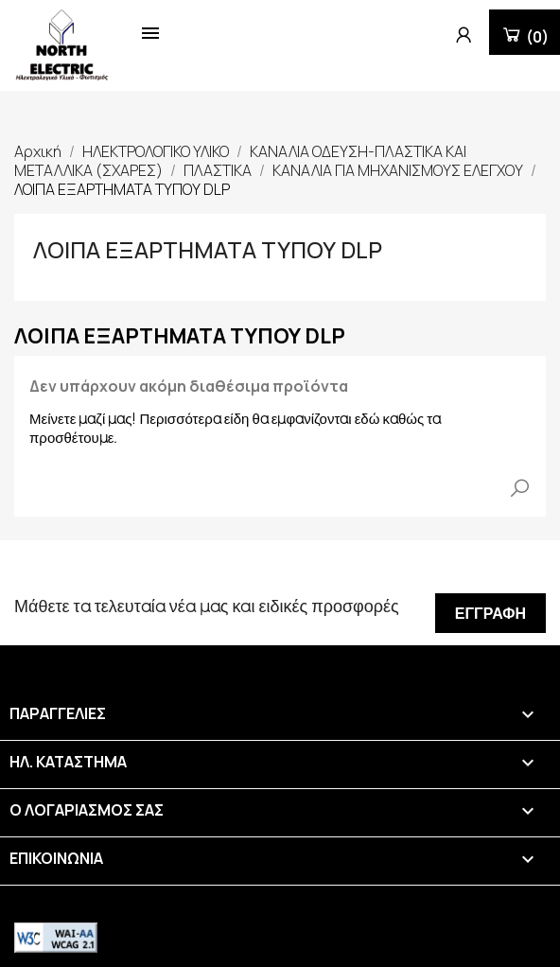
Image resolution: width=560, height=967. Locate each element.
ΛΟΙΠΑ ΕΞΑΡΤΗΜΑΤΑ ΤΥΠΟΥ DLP (208, 249)
